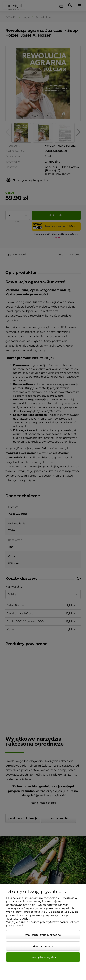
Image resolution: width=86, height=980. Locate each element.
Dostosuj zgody (43, 946)
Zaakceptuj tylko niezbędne (43, 935)
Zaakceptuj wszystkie (43, 957)
